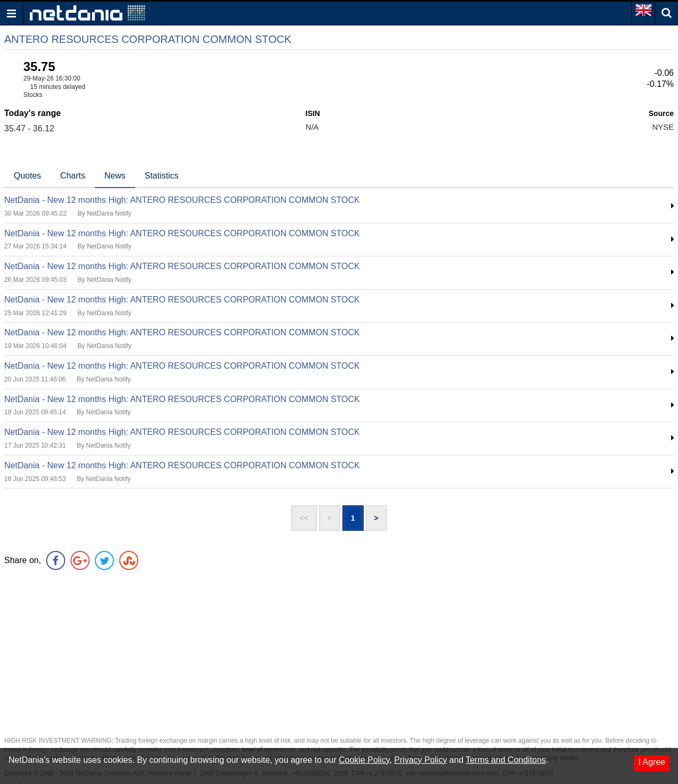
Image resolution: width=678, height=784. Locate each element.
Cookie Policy (364, 760)
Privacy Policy (421, 760)
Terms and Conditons (505, 760)
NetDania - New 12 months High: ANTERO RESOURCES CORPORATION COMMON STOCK (182, 200)
